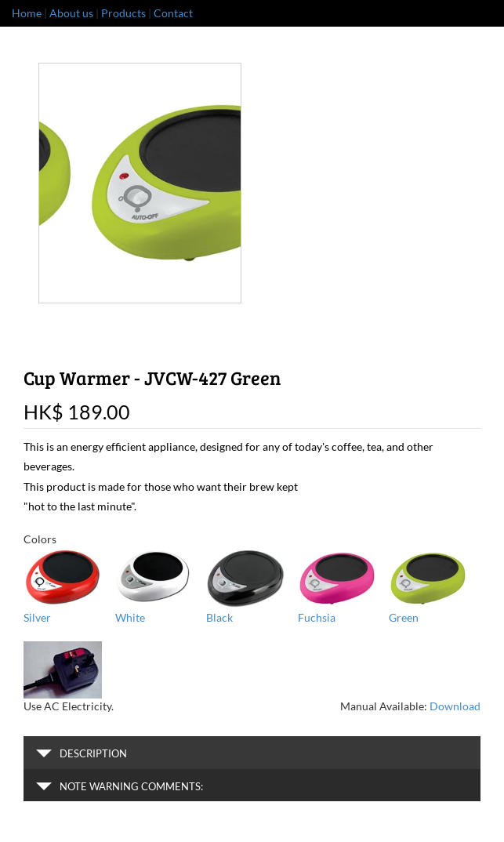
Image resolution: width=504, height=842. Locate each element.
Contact (173, 13)
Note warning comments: (120, 786)
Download (455, 706)
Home (27, 13)
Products (123, 13)
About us (71, 13)
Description (82, 753)
